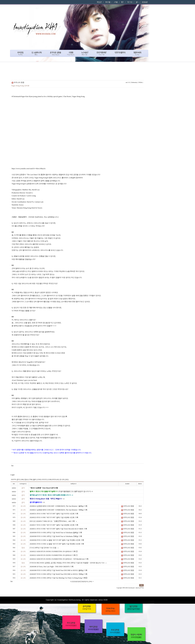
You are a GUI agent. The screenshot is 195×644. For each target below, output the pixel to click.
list (12, 466)
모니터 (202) (64, 480)
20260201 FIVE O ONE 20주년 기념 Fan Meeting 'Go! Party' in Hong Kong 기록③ (59, 578)
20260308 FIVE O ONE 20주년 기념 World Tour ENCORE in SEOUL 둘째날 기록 (59, 570)
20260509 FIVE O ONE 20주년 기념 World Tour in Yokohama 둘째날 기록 (56, 533)
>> (93, 581)
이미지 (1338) (47, 480)
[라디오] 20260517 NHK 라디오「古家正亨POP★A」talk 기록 (52, 521)
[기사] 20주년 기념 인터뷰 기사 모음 (43, 548)
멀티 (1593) (37, 480)
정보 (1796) (29, 480)
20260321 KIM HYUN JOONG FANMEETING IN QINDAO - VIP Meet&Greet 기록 (59, 559)
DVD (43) (56, 480)
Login (13, 475)
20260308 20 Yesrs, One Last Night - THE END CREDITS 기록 (52, 567)
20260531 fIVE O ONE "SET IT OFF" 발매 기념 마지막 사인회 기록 (54, 514)
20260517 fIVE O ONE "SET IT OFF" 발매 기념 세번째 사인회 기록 (54, 525)
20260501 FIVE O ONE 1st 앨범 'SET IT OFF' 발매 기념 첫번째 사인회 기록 (57, 544)
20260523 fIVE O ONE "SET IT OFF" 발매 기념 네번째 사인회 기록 (54, 517)
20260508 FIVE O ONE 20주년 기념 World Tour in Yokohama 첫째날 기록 (56, 536)
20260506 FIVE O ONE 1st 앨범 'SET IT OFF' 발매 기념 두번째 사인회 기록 (57, 540)
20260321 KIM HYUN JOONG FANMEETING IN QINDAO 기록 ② (54, 551)
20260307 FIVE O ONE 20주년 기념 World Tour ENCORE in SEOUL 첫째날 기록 (59, 574)
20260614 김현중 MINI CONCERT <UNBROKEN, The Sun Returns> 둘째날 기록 (59, 506)
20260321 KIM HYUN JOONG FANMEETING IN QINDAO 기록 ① (54, 555)
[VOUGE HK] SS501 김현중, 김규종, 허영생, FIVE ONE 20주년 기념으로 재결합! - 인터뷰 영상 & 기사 (67, 563)
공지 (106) (20, 480)
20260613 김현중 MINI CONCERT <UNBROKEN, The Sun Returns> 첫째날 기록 (59, 510)
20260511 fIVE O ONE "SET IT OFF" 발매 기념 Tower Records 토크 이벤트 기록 (58, 529)
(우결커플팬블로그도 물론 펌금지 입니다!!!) (60, 491)
